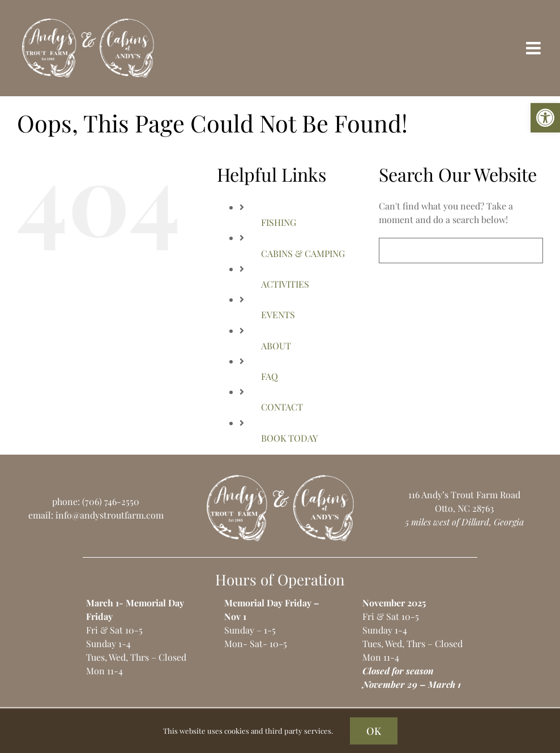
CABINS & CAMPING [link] (303, 253)
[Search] (392, 251)
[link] (545, 118)
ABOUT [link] (276, 346)
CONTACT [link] (282, 407)
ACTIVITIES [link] (285, 284)
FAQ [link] (270, 376)
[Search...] (461, 251)
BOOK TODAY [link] (289, 438)
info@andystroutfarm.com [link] (110, 515)
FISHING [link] (279, 222)
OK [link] (374, 731)
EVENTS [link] (278, 315)
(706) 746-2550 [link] (111, 501)
